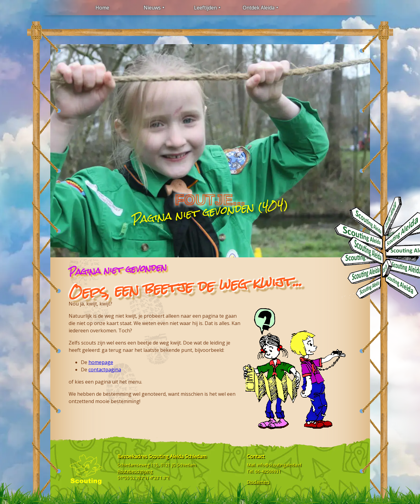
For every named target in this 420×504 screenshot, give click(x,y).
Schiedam (187, 465)
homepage (101, 362)
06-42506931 (268, 471)
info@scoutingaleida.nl (279, 465)
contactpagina (105, 370)
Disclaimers (258, 482)
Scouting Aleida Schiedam (178, 456)
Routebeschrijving (135, 471)
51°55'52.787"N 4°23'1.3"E (144, 478)
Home (102, 8)
